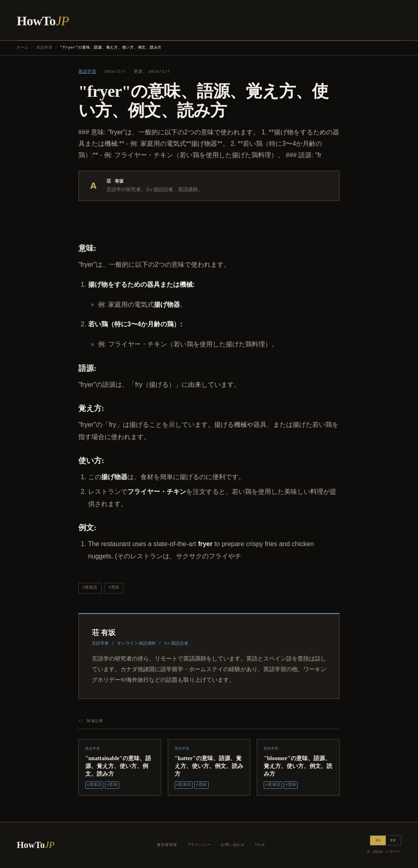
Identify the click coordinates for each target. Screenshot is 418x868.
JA (378, 840)
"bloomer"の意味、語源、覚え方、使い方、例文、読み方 (298, 766)
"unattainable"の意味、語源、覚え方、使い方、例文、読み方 (118, 766)
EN (393, 840)
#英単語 (90, 588)
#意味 (114, 588)
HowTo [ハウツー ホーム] (43, 21)
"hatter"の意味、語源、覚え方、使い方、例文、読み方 (209, 766)
